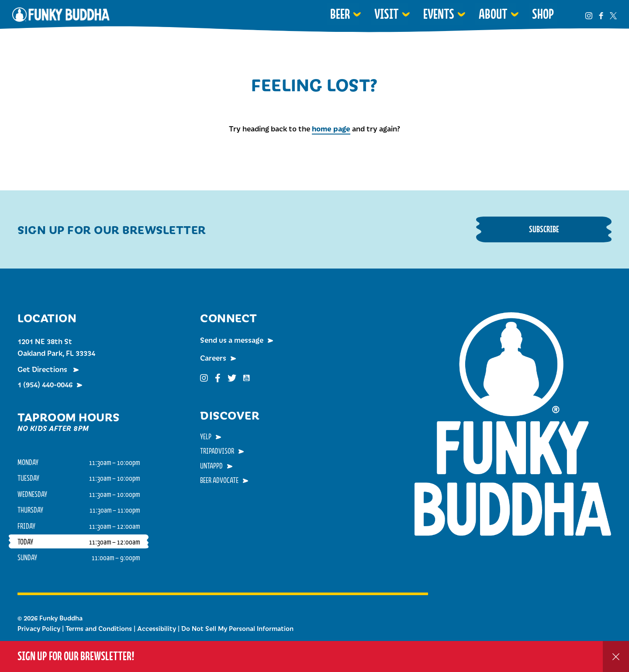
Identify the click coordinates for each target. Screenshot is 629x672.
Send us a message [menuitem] (232, 340)
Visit (387, 14)
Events (439, 14)
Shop (543, 14)
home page (331, 128)
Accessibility (157, 628)
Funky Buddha (61, 14)
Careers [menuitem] (213, 358)
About (493, 14)
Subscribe (544, 229)
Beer (340, 14)
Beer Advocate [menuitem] (219, 480)
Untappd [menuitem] (211, 465)
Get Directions (43, 369)
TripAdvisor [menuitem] (217, 451)
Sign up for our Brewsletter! (76, 656)
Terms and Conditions (99, 628)
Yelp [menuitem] (206, 436)
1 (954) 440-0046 (45, 384)
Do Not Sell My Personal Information (237, 628)
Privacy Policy (39, 628)
